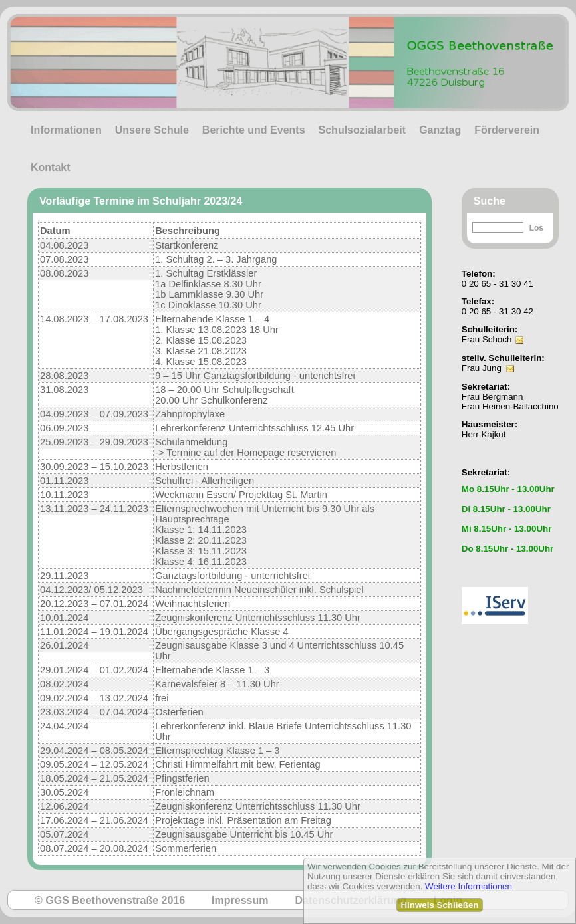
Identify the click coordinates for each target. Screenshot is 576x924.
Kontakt (51, 167)
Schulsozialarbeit (362, 130)
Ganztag (440, 130)
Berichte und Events (254, 130)
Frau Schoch (487, 339)
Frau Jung (482, 368)
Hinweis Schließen (439, 905)
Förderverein (507, 130)
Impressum (240, 900)
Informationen (66, 130)
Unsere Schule (152, 130)
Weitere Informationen (469, 886)
